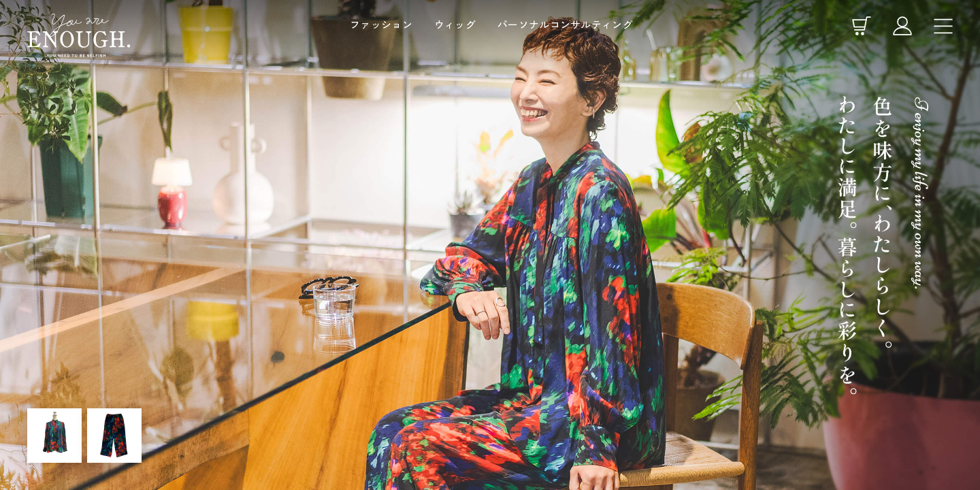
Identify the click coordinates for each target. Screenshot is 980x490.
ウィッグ (455, 24)
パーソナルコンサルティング (565, 24)
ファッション (381, 24)
